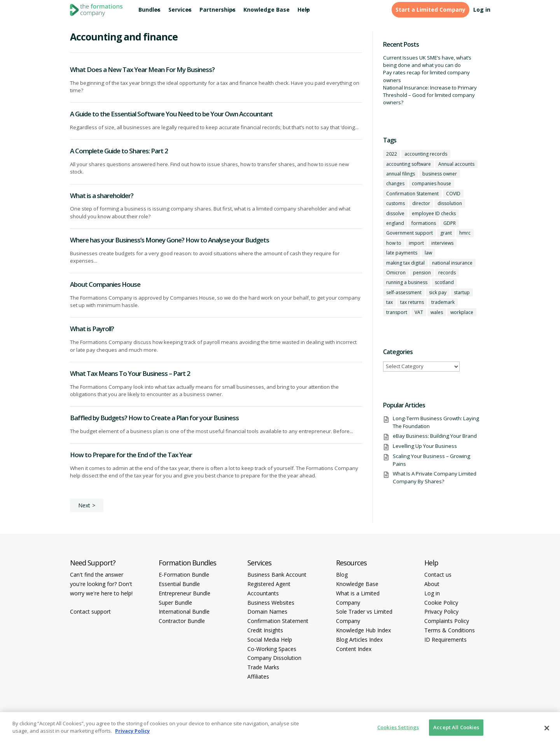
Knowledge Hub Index (363, 630)
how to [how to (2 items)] (394, 243)
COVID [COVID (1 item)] (453, 194)
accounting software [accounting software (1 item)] (409, 164)
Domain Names (267, 612)
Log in (482, 10)
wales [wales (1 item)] (437, 312)
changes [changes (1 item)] (395, 183)
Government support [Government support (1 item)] (409, 233)
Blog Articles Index (359, 640)
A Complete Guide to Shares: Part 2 (119, 151)
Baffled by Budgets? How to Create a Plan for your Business (154, 418)
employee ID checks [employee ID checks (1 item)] (434, 213)
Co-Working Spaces (272, 649)
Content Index (354, 649)
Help (304, 10)
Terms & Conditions (450, 630)
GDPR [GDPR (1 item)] (450, 223)
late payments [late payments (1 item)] (402, 253)
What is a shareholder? (102, 196)
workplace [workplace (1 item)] (462, 312)
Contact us (438, 575)
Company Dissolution (274, 658)
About (432, 584)
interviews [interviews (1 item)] (442, 243)
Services (180, 10)
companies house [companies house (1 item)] (431, 183)
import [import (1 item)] (416, 243)
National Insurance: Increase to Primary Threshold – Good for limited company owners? (430, 95)
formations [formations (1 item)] (424, 223)
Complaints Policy (447, 621)
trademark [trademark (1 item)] (443, 302)
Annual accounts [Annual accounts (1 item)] (456, 164)
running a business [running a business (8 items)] (407, 282)
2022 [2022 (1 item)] (392, 154)
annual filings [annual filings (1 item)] (401, 174)
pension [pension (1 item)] (422, 273)
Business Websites (271, 603)
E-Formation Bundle (184, 575)
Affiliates (258, 676)
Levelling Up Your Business (425, 446)
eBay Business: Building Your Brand (435, 436)
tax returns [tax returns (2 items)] (412, 302)
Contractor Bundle (182, 621)
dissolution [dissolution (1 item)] (450, 203)
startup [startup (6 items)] (462, 292)
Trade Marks (263, 667)
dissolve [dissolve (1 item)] (395, 213)
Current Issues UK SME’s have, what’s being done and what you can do (427, 61)
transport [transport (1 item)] (397, 312)
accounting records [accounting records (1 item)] (426, 154)
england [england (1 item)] (395, 223)
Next (84, 505)
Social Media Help (270, 640)
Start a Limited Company (430, 10)
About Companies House (105, 284)
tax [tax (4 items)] (389, 302)
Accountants (263, 593)
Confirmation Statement (278, 621)
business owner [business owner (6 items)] (440, 174)
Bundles (150, 10)
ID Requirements (445, 640)
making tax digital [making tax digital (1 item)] (405, 263)
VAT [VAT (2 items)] (419, 312)
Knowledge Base (267, 10)
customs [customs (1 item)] (395, 203)
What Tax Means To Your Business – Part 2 (130, 373)
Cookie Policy (441, 603)
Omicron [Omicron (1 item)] (396, 273)
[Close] (547, 728)
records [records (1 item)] (447, 273)
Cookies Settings (398, 727)
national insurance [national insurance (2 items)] (452, 263)
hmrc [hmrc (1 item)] (465, 233)
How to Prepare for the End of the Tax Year (131, 455)
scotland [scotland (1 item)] (444, 282)
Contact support (90, 612)
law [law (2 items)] (428, 253)
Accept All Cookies (456, 727)
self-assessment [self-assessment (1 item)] (404, 292)
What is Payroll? (92, 329)
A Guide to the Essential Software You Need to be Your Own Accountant (171, 114)
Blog (342, 575)
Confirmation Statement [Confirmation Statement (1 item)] (412, 194)
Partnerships (218, 10)
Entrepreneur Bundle (185, 593)
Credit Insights (265, 630)
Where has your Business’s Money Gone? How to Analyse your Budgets (170, 240)
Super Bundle (175, 603)
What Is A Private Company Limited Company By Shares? (435, 477)
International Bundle (184, 612)
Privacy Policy (441, 612)
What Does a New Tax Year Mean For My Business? (142, 69)
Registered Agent (269, 584)
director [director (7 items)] (421, 203)
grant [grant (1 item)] (446, 233)
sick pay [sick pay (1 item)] (438, 292)
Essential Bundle (179, 584)
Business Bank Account (277, 575)
